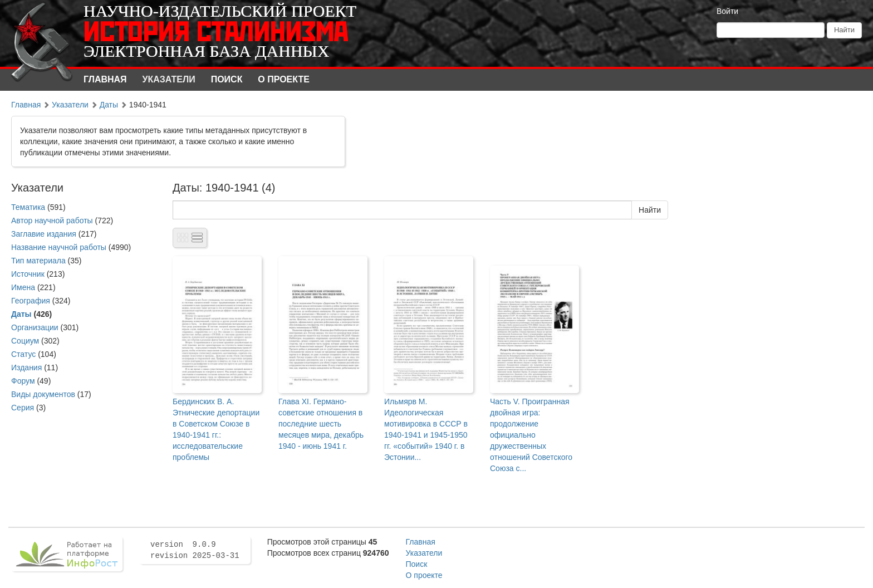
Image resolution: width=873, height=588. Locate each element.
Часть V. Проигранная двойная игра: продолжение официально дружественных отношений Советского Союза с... (531, 435)
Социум (25, 341)
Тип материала (38, 261)
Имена (23, 287)
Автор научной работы (52, 220)
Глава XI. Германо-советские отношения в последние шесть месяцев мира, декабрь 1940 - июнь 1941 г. (321, 424)
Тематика (28, 207)
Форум (23, 381)
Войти (727, 11)
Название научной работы (59, 247)
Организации (35, 327)
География (31, 301)
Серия (23, 408)
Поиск (227, 79)
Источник (28, 274)
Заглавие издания (44, 234)
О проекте (284, 79)
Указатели (169, 79)
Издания (26, 367)
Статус (23, 354)
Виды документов (43, 394)
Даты (109, 105)
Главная (105, 79)
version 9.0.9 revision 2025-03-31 (195, 550)
